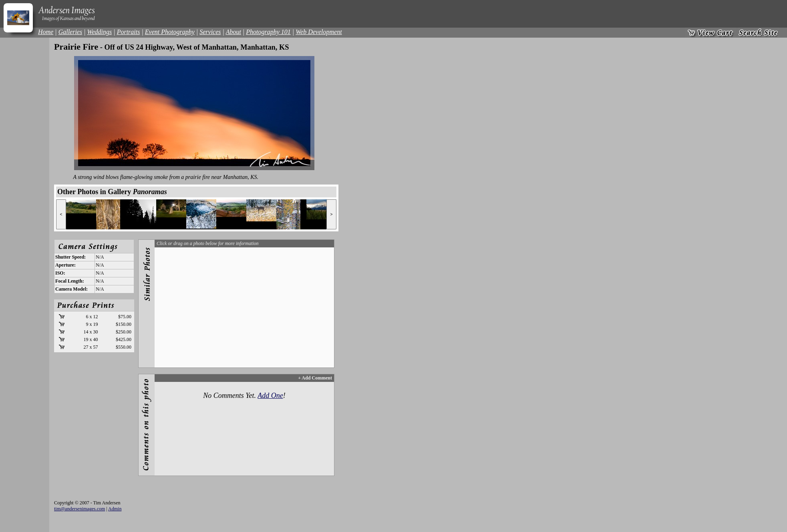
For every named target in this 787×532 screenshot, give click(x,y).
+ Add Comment (315, 378)
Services (210, 32)
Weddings (100, 32)
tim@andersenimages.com (80, 509)
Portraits (129, 32)
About (233, 32)
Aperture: (65, 265)
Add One (270, 395)
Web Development (319, 32)
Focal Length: (70, 281)
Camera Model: (71, 289)
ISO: (60, 273)
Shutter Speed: (70, 257)
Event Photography (170, 32)
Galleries (70, 32)
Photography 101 (268, 32)
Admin (115, 509)
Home (46, 32)
